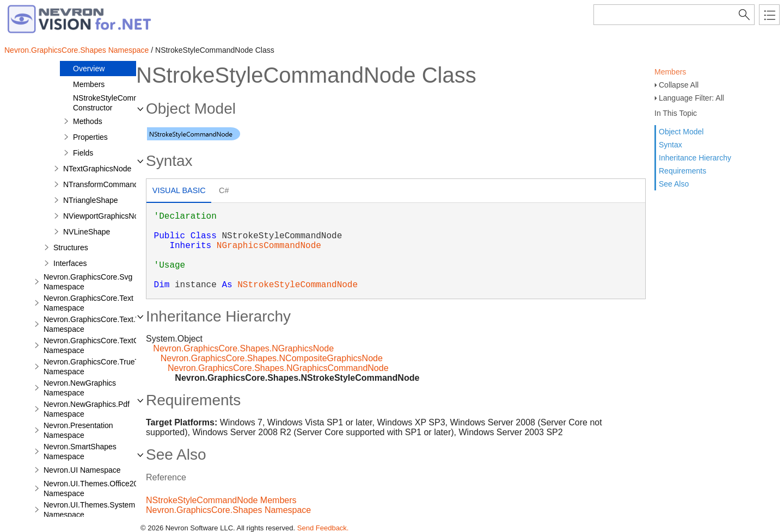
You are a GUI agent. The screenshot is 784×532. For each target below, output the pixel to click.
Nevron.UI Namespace (82, 470)
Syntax (670, 145)
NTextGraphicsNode (97, 169)
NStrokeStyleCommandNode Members (221, 500)
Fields (83, 153)
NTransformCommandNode (110, 184)
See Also (674, 184)
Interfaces (70, 263)
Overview (89, 69)
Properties (90, 137)
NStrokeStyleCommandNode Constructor (122, 103)
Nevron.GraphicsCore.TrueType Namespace (97, 367)
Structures (71, 248)
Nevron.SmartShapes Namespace (80, 451)
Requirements (682, 171)
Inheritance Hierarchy (695, 158)
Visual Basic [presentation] (179, 190)
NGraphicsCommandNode (269, 246)
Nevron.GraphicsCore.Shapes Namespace (76, 50)
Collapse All (679, 85)
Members (670, 72)
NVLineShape (87, 232)
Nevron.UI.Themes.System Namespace (89, 510)
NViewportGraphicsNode (105, 216)
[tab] (179, 192)
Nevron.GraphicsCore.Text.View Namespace (98, 324)
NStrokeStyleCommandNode (298, 285)
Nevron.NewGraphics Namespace (80, 388)
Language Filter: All (691, 98)
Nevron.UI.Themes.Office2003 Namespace (95, 488)
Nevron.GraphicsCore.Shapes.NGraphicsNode (243, 348)
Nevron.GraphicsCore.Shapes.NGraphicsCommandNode (278, 368)
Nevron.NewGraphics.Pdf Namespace (87, 409)
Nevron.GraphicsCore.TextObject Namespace (99, 345)
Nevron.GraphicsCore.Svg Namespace (88, 282)
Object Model (681, 132)
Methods (88, 121)
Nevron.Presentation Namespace (78, 430)
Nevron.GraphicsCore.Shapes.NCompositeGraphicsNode (272, 358)
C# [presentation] (224, 190)
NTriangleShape (91, 200)
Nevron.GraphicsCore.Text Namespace (88, 303)
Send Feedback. (323, 528)
